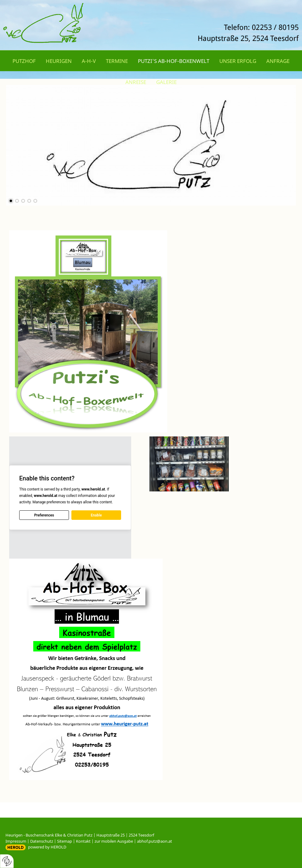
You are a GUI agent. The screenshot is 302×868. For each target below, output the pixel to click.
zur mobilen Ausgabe (114, 841)
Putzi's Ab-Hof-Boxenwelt (174, 61)
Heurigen (59, 61)
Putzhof (24, 61)
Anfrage (278, 61)
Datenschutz (42, 841)
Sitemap (65, 841)
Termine (117, 61)
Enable (96, 515)
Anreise (136, 82)
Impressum (16, 841)
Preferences (44, 515)
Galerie (166, 82)
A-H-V (89, 61)
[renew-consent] (7, 861)
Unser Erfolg (238, 61)
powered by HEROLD (47, 847)
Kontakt (83, 841)
